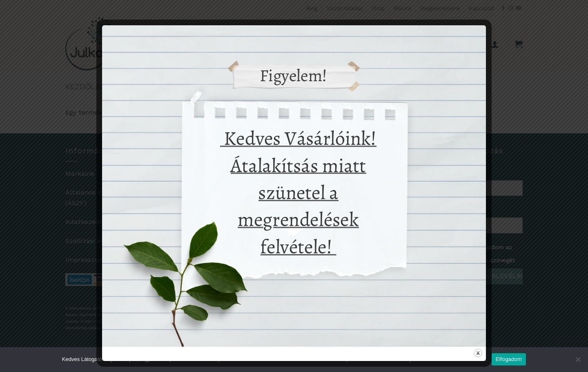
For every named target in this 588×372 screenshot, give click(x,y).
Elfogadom (509, 359)
